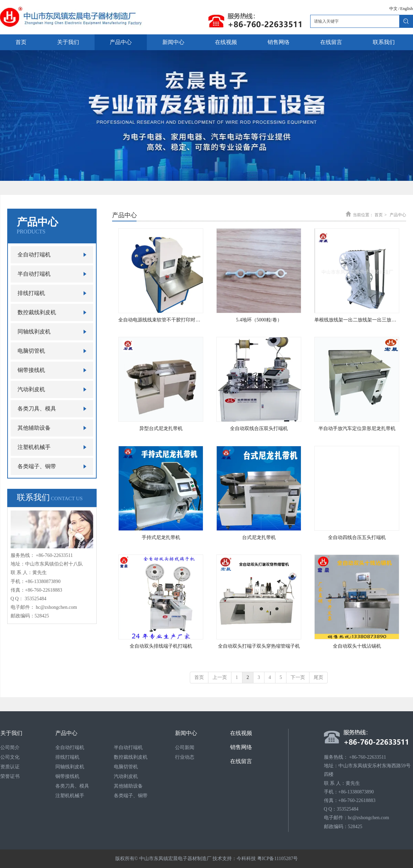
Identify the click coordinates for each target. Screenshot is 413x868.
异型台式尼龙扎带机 (161, 428)
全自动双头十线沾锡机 (357, 646)
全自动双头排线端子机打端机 (161, 646)
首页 (379, 215)
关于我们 (11, 733)
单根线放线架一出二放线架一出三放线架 (357, 320)
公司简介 (10, 748)
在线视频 (241, 733)
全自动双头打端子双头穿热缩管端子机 (259, 646)
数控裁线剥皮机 (131, 757)
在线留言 (241, 761)
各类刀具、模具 (72, 786)
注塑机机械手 (70, 796)
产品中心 (398, 215)
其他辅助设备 (128, 786)
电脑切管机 (126, 767)
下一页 (298, 677)
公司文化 (10, 757)
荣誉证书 (10, 776)
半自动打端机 (128, 748)
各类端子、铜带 (131, 796)
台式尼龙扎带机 (259, 537)
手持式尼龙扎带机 (161, 537)
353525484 (36, 599)
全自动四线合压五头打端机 (357, 537)
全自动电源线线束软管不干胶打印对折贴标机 (161, 320)
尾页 (318, 677)
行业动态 (185, 757)
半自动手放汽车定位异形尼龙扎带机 (357, 428)
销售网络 (241, 747)
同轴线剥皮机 (70, 767)
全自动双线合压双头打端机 (259, 428)
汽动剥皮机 (126, 776)
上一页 (220, 677)
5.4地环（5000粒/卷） (259, 320)
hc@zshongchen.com (56, 607)
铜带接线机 (67, 776)
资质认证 (10, 767)
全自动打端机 (70, 748)
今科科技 (246, 859)
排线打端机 (67, 757)
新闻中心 (186, 733)
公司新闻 (185, 748)
